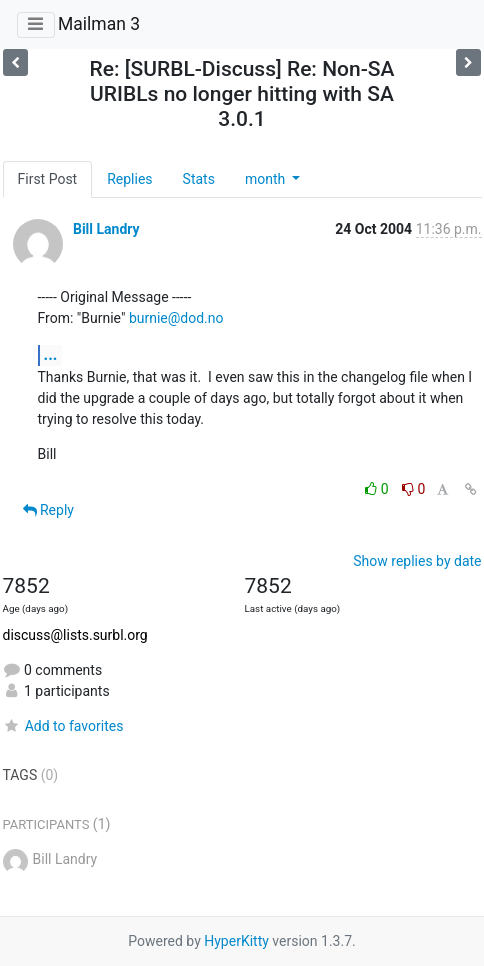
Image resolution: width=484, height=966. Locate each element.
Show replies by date (417, 561)
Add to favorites (63, 726)
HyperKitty (236, 941)
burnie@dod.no (176, 318)
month (267, 179)
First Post (48, 179)
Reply (48, 510)
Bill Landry (106, 229)
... (51, 354)
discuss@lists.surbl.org (75, 635)
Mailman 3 (99, 24)
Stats (199, 179)
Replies (129, 179)
